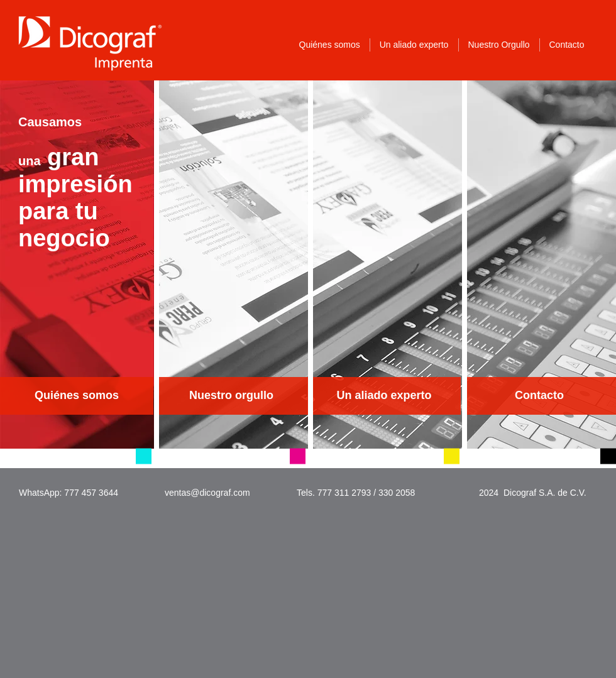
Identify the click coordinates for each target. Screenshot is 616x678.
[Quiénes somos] (77, 396)
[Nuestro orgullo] (231, 396)
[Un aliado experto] (384, 396)
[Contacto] (539, 396)
